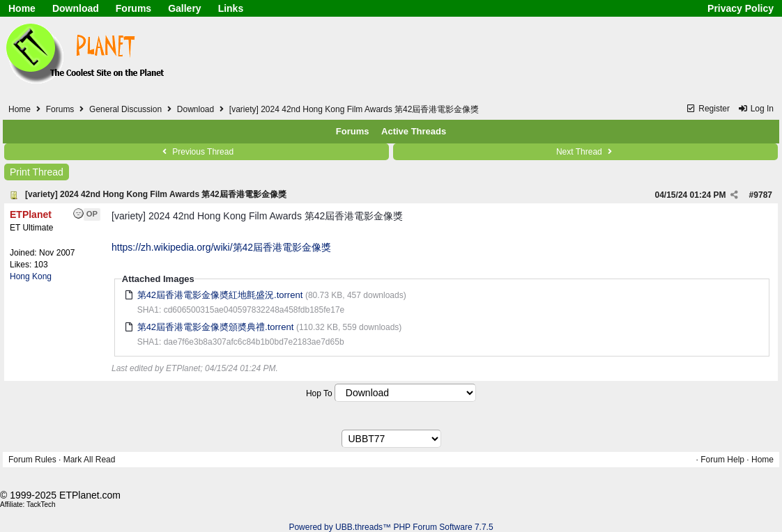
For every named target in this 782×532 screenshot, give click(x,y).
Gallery (184, 8)
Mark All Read (90, 460)
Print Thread (37, 172)
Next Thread (585, 152)
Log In (756, 109)
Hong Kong (31, 276)
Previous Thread (197, 152)
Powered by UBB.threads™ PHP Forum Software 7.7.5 (391, 527)
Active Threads (414, 131)
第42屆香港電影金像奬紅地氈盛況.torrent (220, 295)
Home (22, 8)
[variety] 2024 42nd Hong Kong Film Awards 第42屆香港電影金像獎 (156, 194)
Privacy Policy (741, 8)
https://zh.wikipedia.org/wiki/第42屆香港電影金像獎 (221, 247)
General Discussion (125, 109)
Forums (133, 8)
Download (76, 8)
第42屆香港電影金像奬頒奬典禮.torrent (216, 327)
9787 (763, 195)
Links (231, 8)
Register (708, 109)
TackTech (41, 504)
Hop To (319, 393)
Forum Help (722, 460)
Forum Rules (32, 460)
